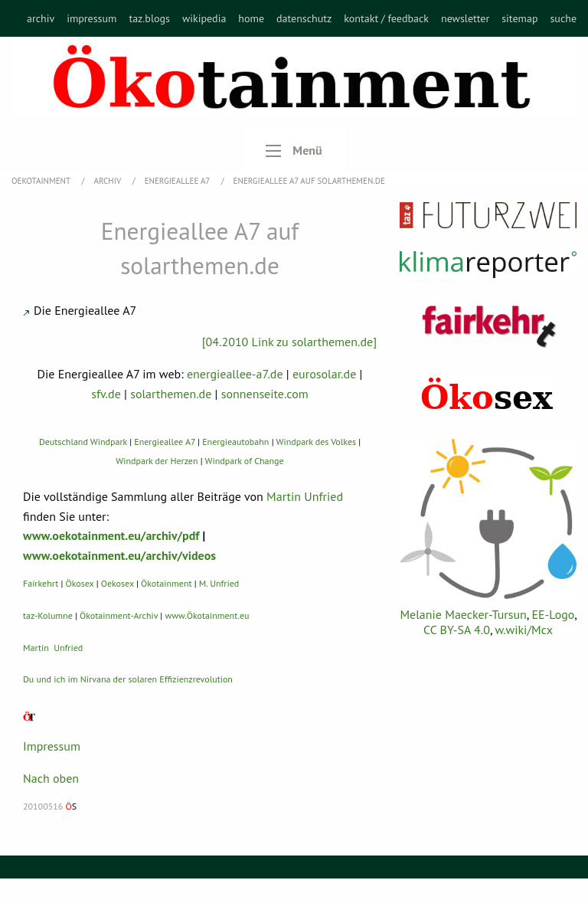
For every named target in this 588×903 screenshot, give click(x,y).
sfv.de (106, 394)
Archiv (109, 181)
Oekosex (118, 583)
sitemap (519, 18)
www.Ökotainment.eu (207, 615)
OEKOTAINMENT (42, 181)
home (251, 18)
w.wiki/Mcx (524, 630)
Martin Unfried (305, 496)
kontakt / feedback (386, 18)
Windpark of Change (245, 461)
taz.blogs (149, 18)
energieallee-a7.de (235, 374)
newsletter (465, 18)
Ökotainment (167, 583)
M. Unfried (219, 583)
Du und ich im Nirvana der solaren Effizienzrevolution (128, 679)
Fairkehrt (41, 583)
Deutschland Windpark (83, 442)
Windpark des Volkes (316, 442)
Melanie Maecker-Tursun (463, 614)
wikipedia (204, 18)
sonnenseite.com (265, 394)
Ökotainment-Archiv (119, 615)
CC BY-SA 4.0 (457, 630)
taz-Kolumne (48, 615)
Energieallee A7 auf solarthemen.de (309, 181)
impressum (91, 18)
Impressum (52, 746)
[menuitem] (41, 18)
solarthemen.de (171, 394)
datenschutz (304, 18)
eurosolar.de (324, 374)
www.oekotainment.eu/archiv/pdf (111, 535)
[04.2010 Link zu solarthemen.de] (289, 342)
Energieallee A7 (178, 181)
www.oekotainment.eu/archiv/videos (119, 555)
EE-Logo (553, 614)
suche (563, 18)
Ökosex (80, 583)
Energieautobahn (235, 442)
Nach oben (51, 778)
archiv (41, 18)
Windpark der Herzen (157, 461)
